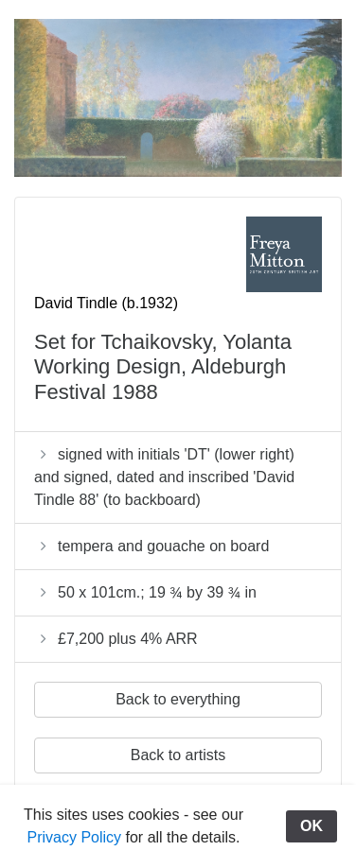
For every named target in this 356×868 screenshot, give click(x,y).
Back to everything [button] (178, 699)
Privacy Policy (75, 837)
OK (311, 826)
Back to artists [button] (178, 755)
